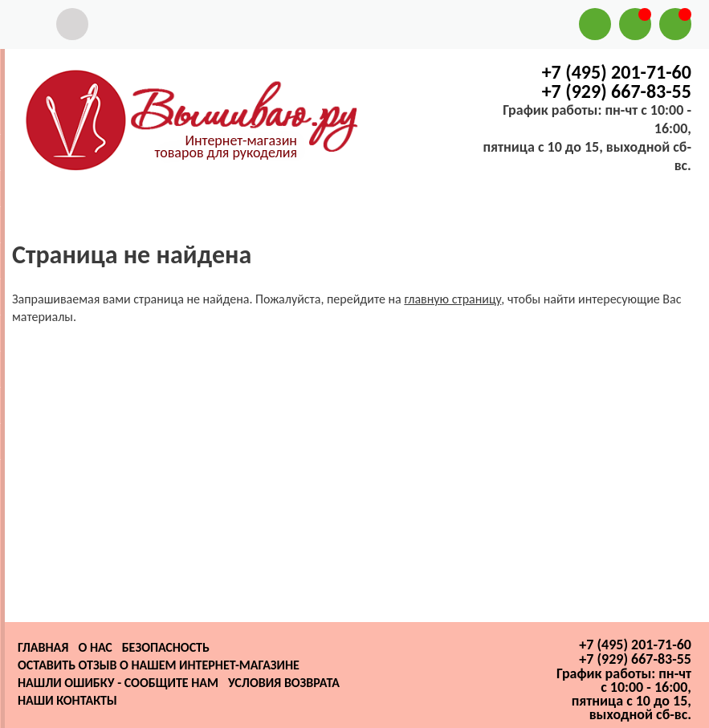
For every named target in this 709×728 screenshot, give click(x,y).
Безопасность (166, 647)
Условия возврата (284, 683)
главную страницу (452, 299)
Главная (43, 647)
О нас (95, 647)
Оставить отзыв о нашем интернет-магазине (159, 665)
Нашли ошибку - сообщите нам (118, 683)
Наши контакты (67, 700)
